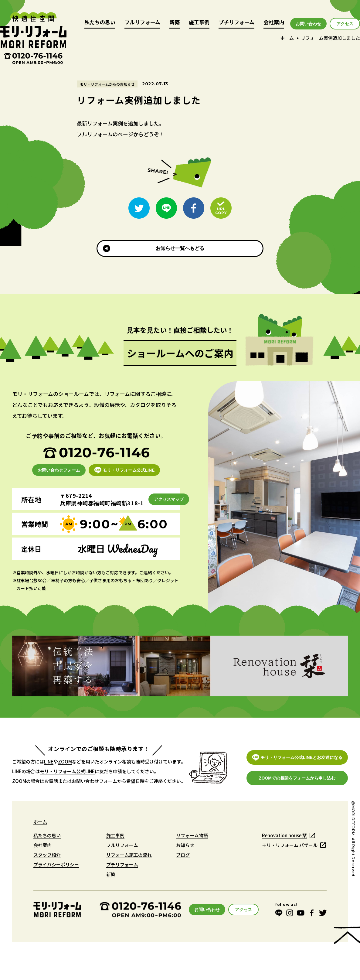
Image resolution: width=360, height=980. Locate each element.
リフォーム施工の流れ (129, 855)
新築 (175, 23)
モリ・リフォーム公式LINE (67, 771)
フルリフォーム (142, 23)
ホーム (287, 38)
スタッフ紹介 (47, 855)
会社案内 (274, 23)
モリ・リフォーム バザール (290, 845)
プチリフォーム (236, 23)
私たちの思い (100, 23)
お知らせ (185, 845)
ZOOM (65, 761)
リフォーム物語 (192, 835)
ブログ (183, 855)
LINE (49, 761)
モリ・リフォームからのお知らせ (107, 84)
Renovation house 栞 (284, 835)
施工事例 (199, 23)
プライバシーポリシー (56, 864)
